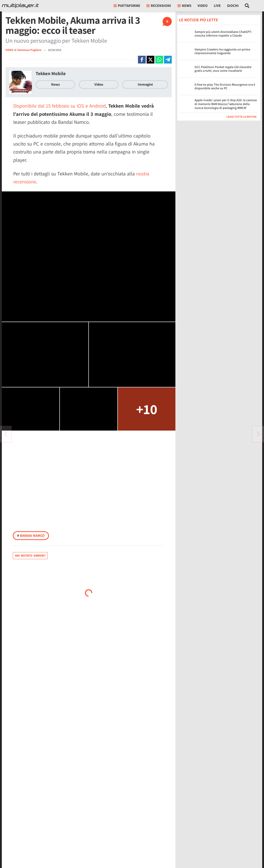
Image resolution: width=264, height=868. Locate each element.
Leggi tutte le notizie (242, 117)
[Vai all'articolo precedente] (258, 434)
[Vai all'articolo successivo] (6, 434)
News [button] (184, 6)
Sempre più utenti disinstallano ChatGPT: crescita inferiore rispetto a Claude (223, 34)
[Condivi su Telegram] (168, 60)
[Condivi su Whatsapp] (159, 60)
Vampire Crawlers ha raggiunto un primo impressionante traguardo (222, 51)
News (55, 84)
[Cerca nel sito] (247, 6)
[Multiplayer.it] (20, 6)
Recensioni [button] (159, 6)
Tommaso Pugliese (30, 50)
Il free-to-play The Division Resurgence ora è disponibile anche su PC (225, 86)
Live (217, 6)
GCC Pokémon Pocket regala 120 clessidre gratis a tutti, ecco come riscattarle (223, 69)
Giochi (233, 6)
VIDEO (9, 50)
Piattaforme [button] (127, 6)
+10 (147, 409)
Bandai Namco (31, 536)
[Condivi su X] (150, 60)
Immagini (145, 84)
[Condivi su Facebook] (142, 60)
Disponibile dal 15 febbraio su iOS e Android (59, 106)
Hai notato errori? (30, 556)
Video (203, 6)
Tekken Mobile (51, 73)
